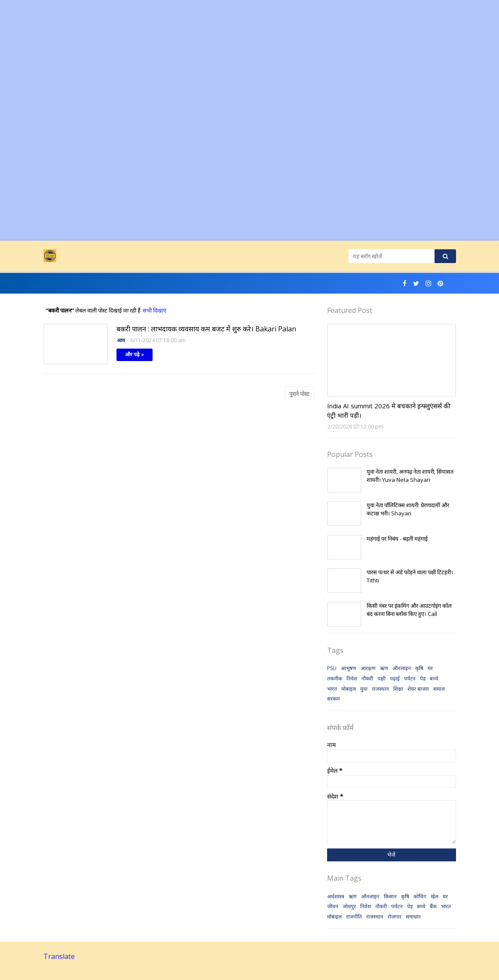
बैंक (433, 906)
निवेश (352, 678)
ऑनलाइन (402, 668)
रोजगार (395, 917)
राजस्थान (380, 689)
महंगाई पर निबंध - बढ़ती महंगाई (397, 539)
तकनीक (335, 678)
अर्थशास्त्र (336, 896)
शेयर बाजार (418, 689)
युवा (364, 689)
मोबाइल (349, 689)
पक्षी (381, 678)
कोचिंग (420, 896)
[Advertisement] (249, 60)
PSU (332, 668)
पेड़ (423, 678)
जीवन (333, 906)
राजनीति (354, 917)
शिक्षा (398, 689)
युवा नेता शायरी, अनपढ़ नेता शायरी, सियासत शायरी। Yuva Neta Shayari (410, 476)
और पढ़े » (135, 354)
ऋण (384, 668)
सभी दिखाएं (155, 310)
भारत (332, 689)
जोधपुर (349, 906)
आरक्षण (368, 668)
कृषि (419, 668)
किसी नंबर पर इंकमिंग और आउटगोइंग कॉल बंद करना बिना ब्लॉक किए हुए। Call (409, 610)
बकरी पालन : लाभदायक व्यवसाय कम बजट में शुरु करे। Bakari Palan (206, 329)
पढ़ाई (395, 678)
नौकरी (367, 678)
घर (430, 668)
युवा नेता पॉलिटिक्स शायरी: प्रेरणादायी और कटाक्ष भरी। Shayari (408, 509)
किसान (390, 896)
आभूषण (349, 668)
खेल (435, 896)
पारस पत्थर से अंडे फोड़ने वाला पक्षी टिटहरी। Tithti (410, 576)
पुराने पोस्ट (299, 394)
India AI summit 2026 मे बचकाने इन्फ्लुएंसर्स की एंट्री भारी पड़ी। (389, 411)
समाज (439, 689)
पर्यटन (410, 678)
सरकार (334, 699)
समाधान (413, 917)
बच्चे (434, 678)
